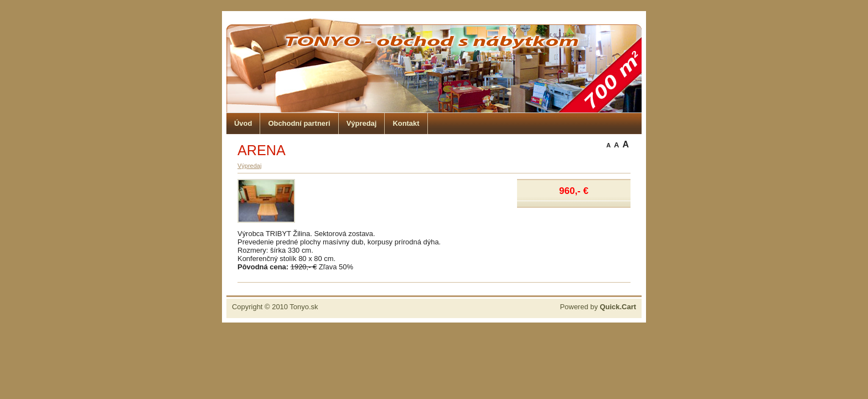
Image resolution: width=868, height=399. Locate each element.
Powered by (598, 307)
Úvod (243, 123)
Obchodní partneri (299, 123)
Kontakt (406, 123)
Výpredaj (362, 123)
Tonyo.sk (304, 307)
